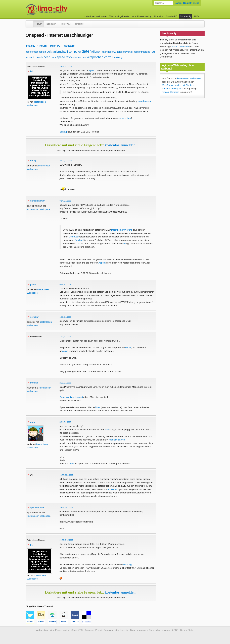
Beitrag (63, 132)
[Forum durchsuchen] (164, 3)
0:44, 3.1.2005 (65, 285)
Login (178, 3)
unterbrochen (78, 57)
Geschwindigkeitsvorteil (71, 397)
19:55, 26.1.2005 (66, 475)
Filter (98, 407)
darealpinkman (38, 201)
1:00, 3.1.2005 (65, 317)
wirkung (118, 57)
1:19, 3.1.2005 (65, 337)
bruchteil (62, 52)
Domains (159, 16)
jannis (33, 284)
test (68, 57)
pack (54, 57)
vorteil (108, 57)
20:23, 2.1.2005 (66, 67)
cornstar (34, 317)
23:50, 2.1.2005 (66, 161)
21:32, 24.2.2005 (66, 540)
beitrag (51, 52)
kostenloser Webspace (95, 16)
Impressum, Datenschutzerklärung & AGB (157, 630)
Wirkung (127, 565)
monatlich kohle (34, 57)
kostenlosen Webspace (39, 209)
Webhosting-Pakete (119, 16)
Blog (132, 630)
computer (75, 52)
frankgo (34, 383)
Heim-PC (55, 46)
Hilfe (196, 16)
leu (153, 52)
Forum (39, 24)
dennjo (34, 161)
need (47, 57)
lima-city (30, 46)
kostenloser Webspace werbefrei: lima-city (59, 10)
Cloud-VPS (172, 16)
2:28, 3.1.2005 (65, 383)
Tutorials (79, 24)
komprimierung (142, 52)
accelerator (32, 52)
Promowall (65, 24)
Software (69, 46)
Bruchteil (79, 240)
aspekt (42, 52)
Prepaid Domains (170, 92)
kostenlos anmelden (120, 145)
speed (61, 57)
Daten (114, 230)
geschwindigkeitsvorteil (120, 52)
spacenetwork (37, 507)
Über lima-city (121, 630)
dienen (97, 52)
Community (186, 16)
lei (31, 71)
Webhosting (42, 630)
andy (33, 422)
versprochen (95, 57)
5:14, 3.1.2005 (65, 422)
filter (104, 52)
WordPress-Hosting (142, 16)
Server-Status (187, 630)
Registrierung (191, 3)
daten (87, 51)
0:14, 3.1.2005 (65, 201)
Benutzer (51, 24)
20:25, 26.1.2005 (66, 507)
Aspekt (102, 263)
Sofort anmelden (180, 47)
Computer (74, 237)
